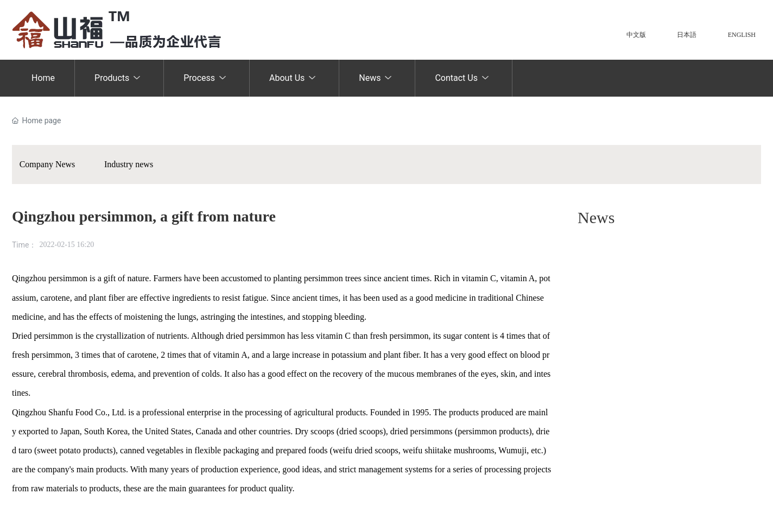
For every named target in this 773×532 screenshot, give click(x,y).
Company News (47, 164)
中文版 (636, 35)
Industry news (129, 164)
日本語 (687, 35)
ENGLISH (742, 35)
